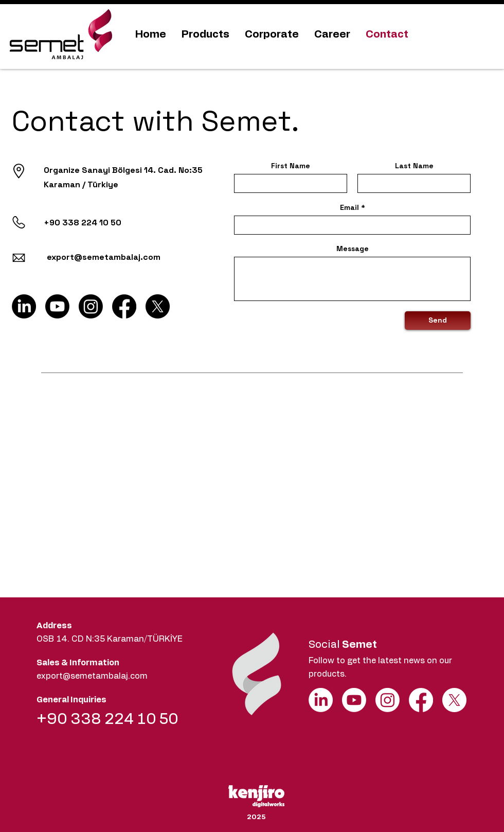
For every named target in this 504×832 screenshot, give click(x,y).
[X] (158, 306)
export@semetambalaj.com (92, 676)
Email (349, 207)
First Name (291, 166)
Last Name (414, 166)
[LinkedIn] (24, 306)
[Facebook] (124, 306)
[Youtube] (57, 306)
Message (353, 249)
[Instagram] (91, 306)
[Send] (438, 321)
